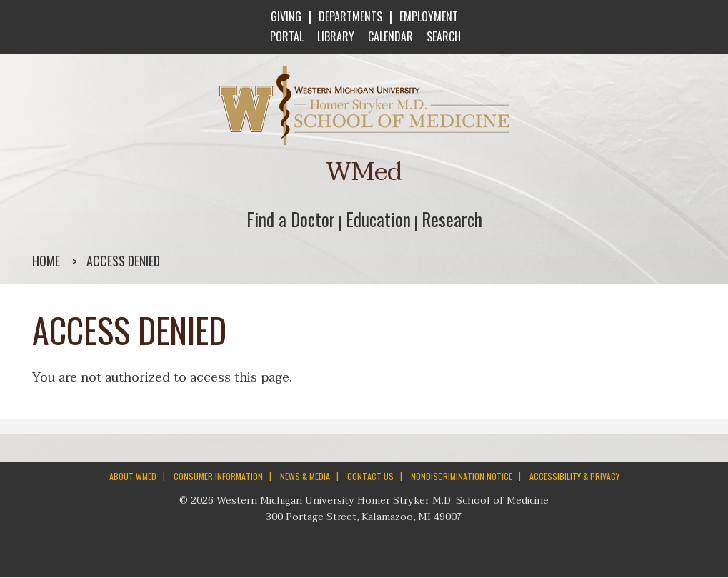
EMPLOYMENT (429, 16)
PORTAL (285, 36)
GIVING (286, 16)
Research (452, 219)
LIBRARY (334, 36)
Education (378, 219)
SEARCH (442, 36)
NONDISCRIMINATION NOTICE (462, 476)
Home (46, 261)
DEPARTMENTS (350, 16)
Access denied (123, 261)
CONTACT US (370, 476)
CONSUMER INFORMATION (218, 476)
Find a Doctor (291, 219)
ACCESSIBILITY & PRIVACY (574, 476)
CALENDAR (389, 36)
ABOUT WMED (133, 476)
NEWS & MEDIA (305, 476)
